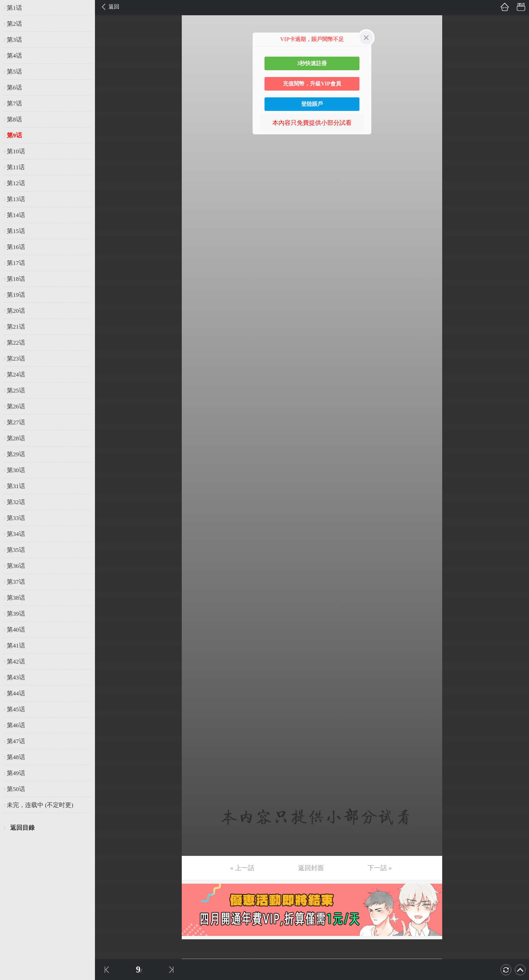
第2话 (14, 24)
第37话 (16, 582)
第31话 (16, 486)
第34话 (16, 534)
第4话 (14, 56)
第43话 (16, 677)
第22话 (16, 343)
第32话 (16, 502)
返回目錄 (22, 828)
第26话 (16, 406)
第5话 (14, 72)
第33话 (16, 518)
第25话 (16, 390)
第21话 (16, 327)
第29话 (16, 454)
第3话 (14, 40)
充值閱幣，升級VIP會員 (312, 84)
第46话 (16, 725)
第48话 (16, 757)
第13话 (16, 199)
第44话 (16, 693)
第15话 (16, 231)
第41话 (16, 646)
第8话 (14, 119)
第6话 (14, 88)
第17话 (16, 263)
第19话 (16, 295)
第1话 (14, 8)
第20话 (16, 311)
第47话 (16, 741)
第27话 (16, 422)
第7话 (14, 103)
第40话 (16, 630)
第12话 (16, 183)
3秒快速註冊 (312, 63)
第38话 (16, 598)
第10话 (16, 151)
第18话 (16, 279)
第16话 (16, 247)
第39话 (16, 614)
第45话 (16, 709)
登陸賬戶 (312, 104)
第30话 (16, 470)
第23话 (16, 359)
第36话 (16, 566)
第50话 (16, 789)
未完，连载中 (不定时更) (40, 805)
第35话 (16, 550)
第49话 (16, 773)
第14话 (16, 215)
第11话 (16, 167)
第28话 (16, 438)
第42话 (16, 661)
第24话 (16, 374)
